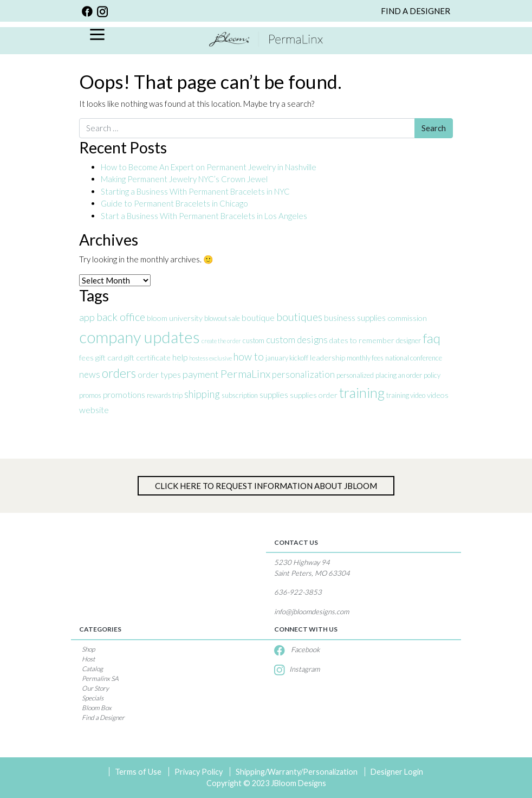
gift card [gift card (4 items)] (109, 358)
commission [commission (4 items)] (407, 318)
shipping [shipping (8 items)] (202, 394)
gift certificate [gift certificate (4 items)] (147, 358)
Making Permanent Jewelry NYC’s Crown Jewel (184, 179)
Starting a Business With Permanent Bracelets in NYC (195, 191)
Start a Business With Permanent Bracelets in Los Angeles (205, 216)
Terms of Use (138, 772)
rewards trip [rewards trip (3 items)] (165, 395)
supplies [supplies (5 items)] (274, 394)
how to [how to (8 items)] (249, 356)
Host (88, 659)
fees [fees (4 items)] (86, 358)
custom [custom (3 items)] (254, 340)
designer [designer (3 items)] (408, 340)
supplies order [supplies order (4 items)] (314, 395)
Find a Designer (103, 717)
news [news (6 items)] (90, 374)
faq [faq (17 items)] (432, 338)
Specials (93, 698)
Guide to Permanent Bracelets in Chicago (174, 203)
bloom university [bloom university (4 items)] (175, 318)
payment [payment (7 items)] (201, 374)
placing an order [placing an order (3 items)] (399, 375)
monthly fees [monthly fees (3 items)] (365, 358)
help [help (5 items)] (180, 357)
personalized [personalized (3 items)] (355, 375)
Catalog (92, 669)
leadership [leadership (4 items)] (327, 358)
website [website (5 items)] (94, 410)
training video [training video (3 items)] (406, 395)
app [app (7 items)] (87, 317)
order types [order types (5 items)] (159, 374)
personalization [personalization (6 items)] (303, 374)
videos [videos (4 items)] (438, 395)
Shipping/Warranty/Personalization (297, 772)
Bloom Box (97, 708)
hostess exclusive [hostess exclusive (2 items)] (210, 358)
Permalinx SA (100, 678)
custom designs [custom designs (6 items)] (297, 340)
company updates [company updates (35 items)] (140, 337)
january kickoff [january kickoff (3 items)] (287, 358)
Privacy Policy (199, 772)
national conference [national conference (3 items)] (414, 358)
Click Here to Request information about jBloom (266, 486)
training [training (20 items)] (362, 392)
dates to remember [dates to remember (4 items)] (362, 340)
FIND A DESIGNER (416, 11)
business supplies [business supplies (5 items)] (355, 317)
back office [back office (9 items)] (121, 317)
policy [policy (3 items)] (432, 375)
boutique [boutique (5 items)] (258, 317)
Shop (88, 649)
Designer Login (397, 772)
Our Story (95, 688)
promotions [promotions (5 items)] (124, 394)
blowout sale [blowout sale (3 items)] (222, 318)
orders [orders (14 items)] (119, 373)
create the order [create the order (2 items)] (221, 341)
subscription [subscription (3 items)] (240, 395)
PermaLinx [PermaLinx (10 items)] (245, 374)
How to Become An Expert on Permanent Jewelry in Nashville (209, 167)
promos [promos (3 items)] (90, 395)
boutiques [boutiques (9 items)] (299, 317)
